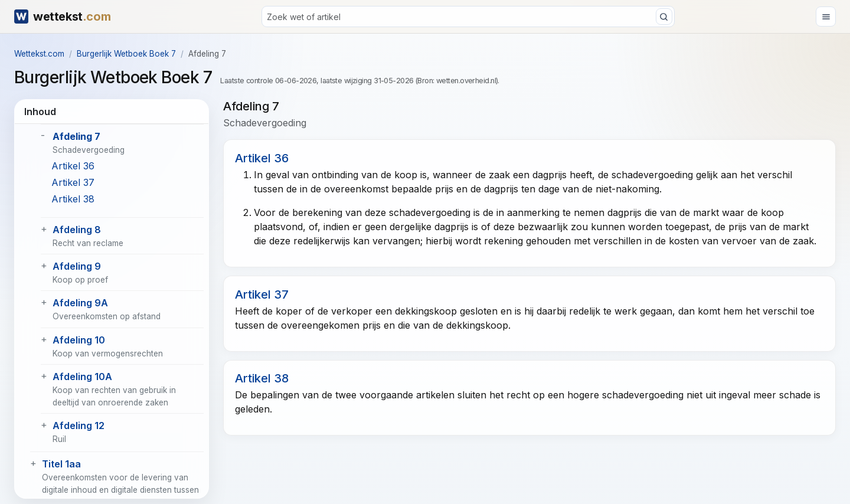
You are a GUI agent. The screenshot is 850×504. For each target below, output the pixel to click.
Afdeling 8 (77, 230)
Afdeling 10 (79, 340)
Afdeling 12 (79, 426)
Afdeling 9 (77, 266)
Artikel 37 (73, 182)
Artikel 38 (73, 199)
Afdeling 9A (80, 303)
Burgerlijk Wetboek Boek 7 (126, 54)
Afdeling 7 (76, 136)
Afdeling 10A (82, 377)
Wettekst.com (39, 54)
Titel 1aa (61, 464)
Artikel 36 (73, 166)
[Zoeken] (468, 17)
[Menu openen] (826, 17)
